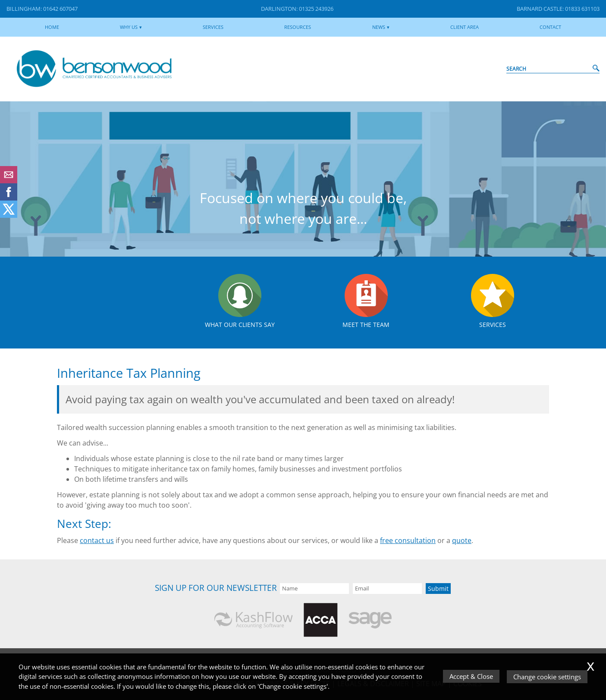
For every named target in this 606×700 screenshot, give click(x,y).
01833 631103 (582, 9)
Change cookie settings (548, 677)
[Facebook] (9, 198)
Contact (550, 27)
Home (52, 27)
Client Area (465, 27)
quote (462, 540)
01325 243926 (316, 9)
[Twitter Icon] (9, 215)
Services (213, 27)
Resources (298, 27)
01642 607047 (60, 9)
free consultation (408, 540)
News (379, 27)
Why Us (129, 27)
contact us (97, 540)
